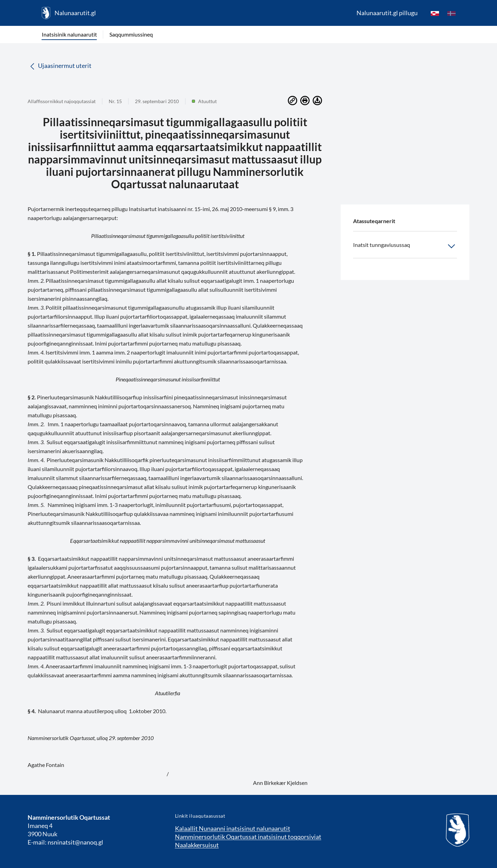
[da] (451, 13)
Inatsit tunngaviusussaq (405, 246)
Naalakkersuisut (197, 845)
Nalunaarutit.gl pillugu (387, 13)
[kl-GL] (435, 13)
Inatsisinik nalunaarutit (69, 34)
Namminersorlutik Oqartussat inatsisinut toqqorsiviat (248, 837)
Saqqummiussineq (131, 34)
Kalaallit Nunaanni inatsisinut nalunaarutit (233, 828)
